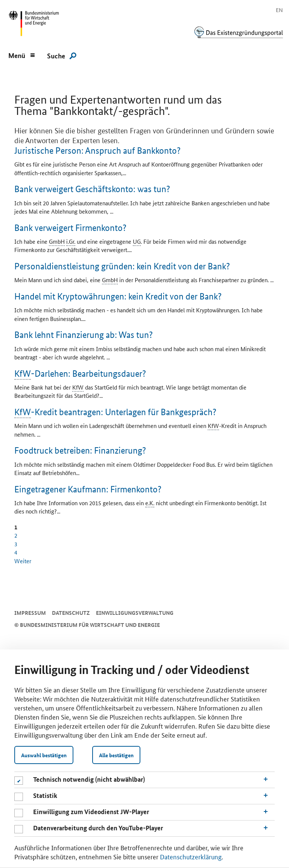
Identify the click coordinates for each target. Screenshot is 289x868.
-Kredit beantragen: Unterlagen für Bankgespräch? (115, 412)
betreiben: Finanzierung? (80, 450)
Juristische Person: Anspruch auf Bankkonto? (97, 151)
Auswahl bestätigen (44, 755)
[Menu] (22, 55)
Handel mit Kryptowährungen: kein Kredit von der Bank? (118, 296)
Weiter (23, 561)
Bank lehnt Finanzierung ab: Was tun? (84, 335)
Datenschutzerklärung (191, 856)
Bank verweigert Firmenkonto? (70, 228)
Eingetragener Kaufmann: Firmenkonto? (88, 489)
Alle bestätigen (116, 755)
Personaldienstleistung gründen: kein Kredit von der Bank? (122, 266)
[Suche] (62, 55)
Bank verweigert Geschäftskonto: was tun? (92, 189)
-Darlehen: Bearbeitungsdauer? (80, 374)
